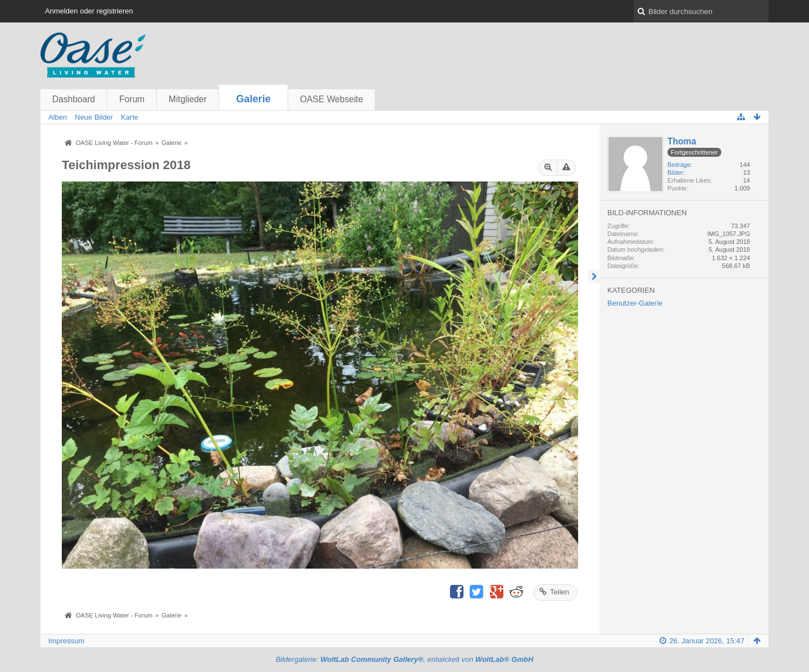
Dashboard (74, 99)
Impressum (66, 641)
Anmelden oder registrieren (89, 11)
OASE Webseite (331, 99)
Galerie (253, 99)
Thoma (682, 141)
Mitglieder (188, 99)
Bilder (675, 172)
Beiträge (679, 165)
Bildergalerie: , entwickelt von (405, 659)
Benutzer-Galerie (635, 303)
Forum (132, 99)
